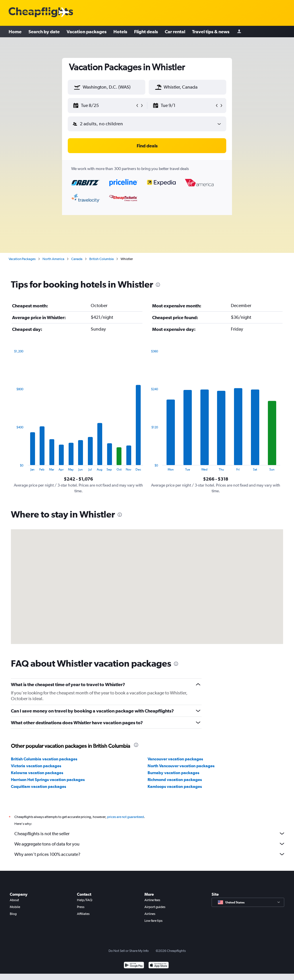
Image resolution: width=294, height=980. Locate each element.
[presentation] (158, 285)
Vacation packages (87, 32)
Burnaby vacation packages (173, 773)
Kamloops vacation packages (175, 786)
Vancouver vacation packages (175, 759)
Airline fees (152, 900)
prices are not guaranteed (125, 817)
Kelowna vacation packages (37, 773)
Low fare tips (153, 921)
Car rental (175, 32)
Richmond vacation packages (175, 780)
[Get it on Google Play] (134, 966)
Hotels (120, 32)
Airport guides (155, 907)
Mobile (15, 907)
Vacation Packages (22, 259)
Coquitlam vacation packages (38, 786)
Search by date (44, 32)
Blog (13, 914)
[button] (77, 87)
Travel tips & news (211, 32)
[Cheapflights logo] (41, 12)
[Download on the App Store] (159, 966)
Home (15, 32)
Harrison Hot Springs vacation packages (48, 780)
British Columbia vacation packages (44, 759)
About (14, 900)
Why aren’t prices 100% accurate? (150, 854)
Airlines (150, 914)
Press (81, 907)
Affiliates (83, 914)
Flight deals (146, 32)
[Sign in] (239, 32)
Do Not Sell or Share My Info (129, 951)
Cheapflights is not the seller (150, 833)
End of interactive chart (11, 467)
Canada (77, 259)
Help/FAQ (85, 900)
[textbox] (107, 87)
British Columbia (101, 259)
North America (53, 259)
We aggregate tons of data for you (150, 844)
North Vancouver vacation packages (181, 766)
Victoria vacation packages (36, 766)
